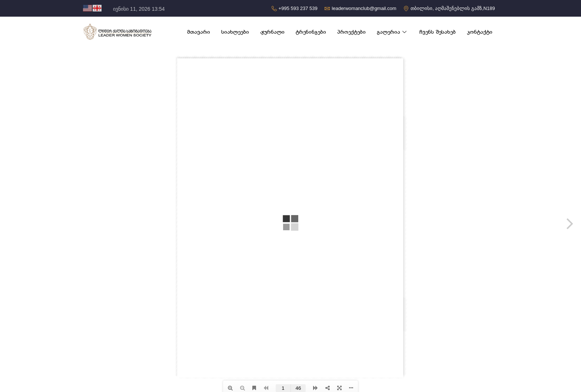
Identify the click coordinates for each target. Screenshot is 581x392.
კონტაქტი (480, 32)
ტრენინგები (311, 32)
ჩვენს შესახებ (438, 32)
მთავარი (199, 32)
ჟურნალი (272, 32)
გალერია (393, 32)
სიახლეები (235, 32)
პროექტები (351, 32)
